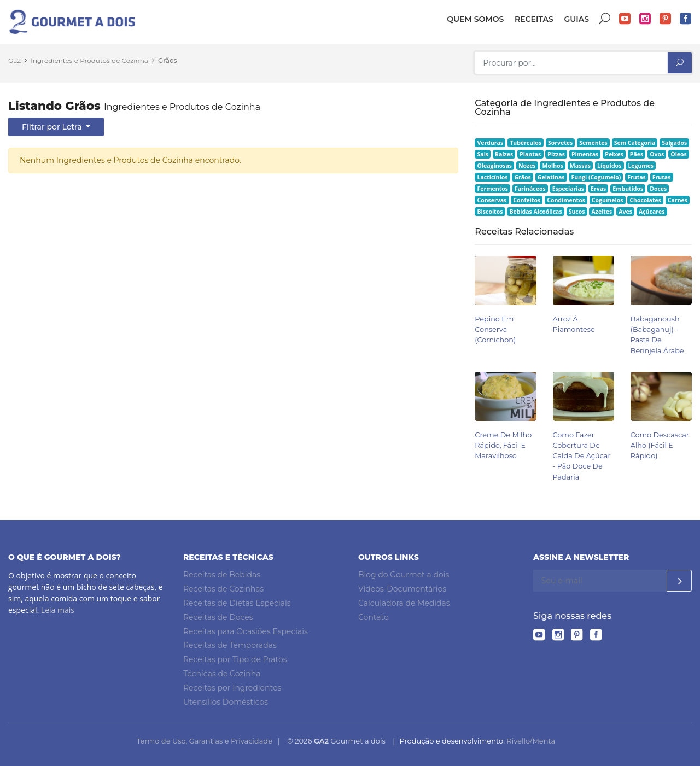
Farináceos (530, 189)
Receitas (534, 19)
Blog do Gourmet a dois (404, 575)
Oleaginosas (495, 166)
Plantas (530, 154)
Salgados (674, 143)
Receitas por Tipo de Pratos (235, 659)
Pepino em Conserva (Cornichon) (495, 329)
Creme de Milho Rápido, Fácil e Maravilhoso (503, 445)
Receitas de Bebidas (222, 575)
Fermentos (493, 189)
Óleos (679, 154)
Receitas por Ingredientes (232, 688)
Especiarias (568, 189)
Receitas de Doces (218, 617)
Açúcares (652, 212)
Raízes (504, 154)
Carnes (678, 200)
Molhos (553, 166)
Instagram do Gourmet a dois (645, 19)
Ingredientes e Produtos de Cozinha (89, 60)
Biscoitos (490, 212)
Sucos (577, 212)
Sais (483, 154)
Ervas (598, 189)
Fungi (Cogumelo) (596, 177)
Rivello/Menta (531, 741)
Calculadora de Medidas (404, 603)
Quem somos (475, 19)
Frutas (637, 177)
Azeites (602, 212)
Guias (576, 19)
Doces (658, 189)
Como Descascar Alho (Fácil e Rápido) (660, 445)
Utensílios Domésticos (226, 702)
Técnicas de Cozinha (222, 674)
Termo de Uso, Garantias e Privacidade (205, 741)
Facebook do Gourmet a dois (686, 19)
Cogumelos (607, 200)
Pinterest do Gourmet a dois (666, 19)
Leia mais (58, 610)
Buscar (605, 19)
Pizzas (556, 154)
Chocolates (645, 200)
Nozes (527, 166)
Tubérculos (526, 143)
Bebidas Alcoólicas (535, 212)
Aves (625, 212)
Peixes (614, 154)
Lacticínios (493, 177)
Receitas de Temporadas (230, 645)
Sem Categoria (635, 143)
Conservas (492, 200)
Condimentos (566, 200)
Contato (374, 617)
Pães (637, 154)
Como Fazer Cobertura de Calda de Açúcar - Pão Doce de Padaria (582, 456)
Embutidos (628, 189)
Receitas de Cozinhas (223, 589)
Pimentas (585, 154)
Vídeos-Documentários (402, 589)
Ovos (657, 154)
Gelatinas (551, 177)
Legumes (641, 166)
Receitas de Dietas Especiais (237, 603)
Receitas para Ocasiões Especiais (246, 631)
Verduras (491, 143)
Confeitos (527, 200)
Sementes (593, 143)
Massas (580, 166)
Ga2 (14, 60)
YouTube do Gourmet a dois (625, 19)
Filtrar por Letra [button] (53, 127)
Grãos (167, 60)
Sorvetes (560, 143)
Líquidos (609, 166)
